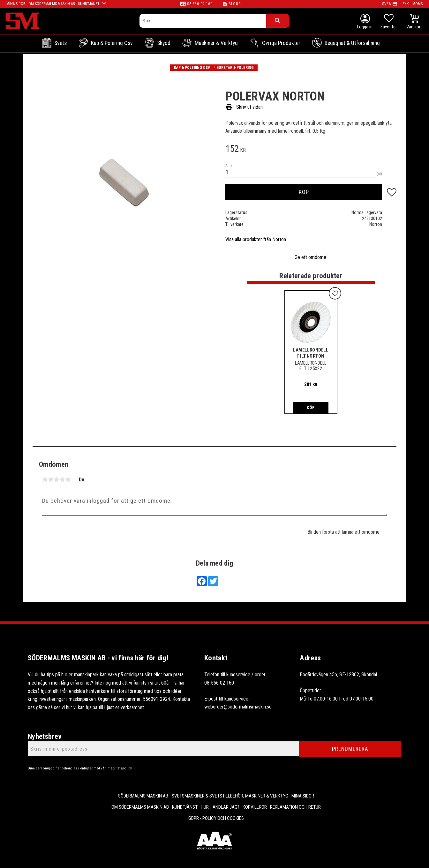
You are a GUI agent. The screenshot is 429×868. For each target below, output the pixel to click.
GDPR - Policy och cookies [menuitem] (216, 818)
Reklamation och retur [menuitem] (295, 807)
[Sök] (278, 21)
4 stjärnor (62, 479)
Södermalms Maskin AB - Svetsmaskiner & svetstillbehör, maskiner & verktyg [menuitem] (203, 796)
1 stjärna (45, 479)
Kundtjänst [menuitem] (185, 807)
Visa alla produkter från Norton (256, 239)
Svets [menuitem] (60, 43)
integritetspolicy (119, 768)
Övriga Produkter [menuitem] (281, 43)
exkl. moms (413, 4)
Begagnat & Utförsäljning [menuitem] (352, 43)
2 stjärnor (51, 479)
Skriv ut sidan (244, 107)
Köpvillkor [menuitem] (255, 807)
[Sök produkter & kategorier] (203, 21)
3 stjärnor (56, 479)
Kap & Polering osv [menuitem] (112, 43)
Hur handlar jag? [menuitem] (220, 807)
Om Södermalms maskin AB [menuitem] (140, 807)
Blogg (235, 4)
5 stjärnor (68, 479)
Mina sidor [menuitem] (303, 796)
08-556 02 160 (200, 4)
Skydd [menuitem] (164, 43)
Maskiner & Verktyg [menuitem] (216, 43)
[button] (389, 22)
